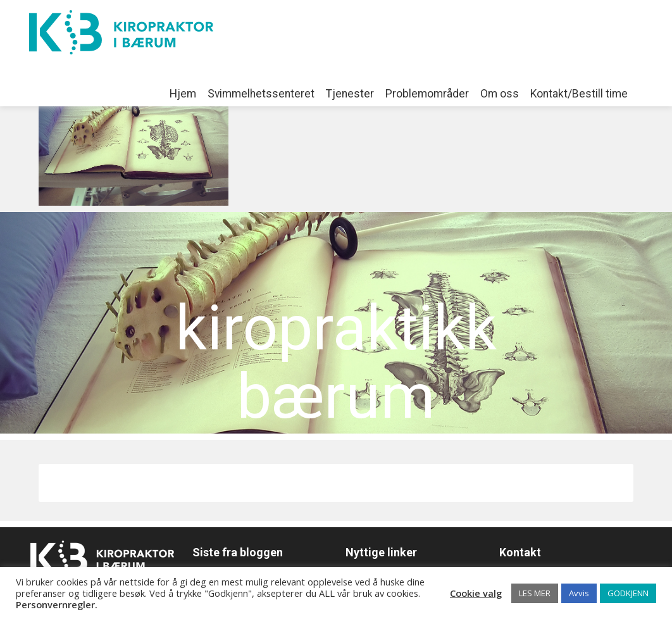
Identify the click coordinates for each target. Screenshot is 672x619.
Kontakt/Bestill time (579, 94)
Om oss (500, 94)
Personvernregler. (57, 604)
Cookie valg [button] (476, 593)
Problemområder (427, 94)
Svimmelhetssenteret (261, 94)
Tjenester (350, 94)
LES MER (535, 593)
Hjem (183, 94)
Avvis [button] (579, 593)
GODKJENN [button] (628, 593)
